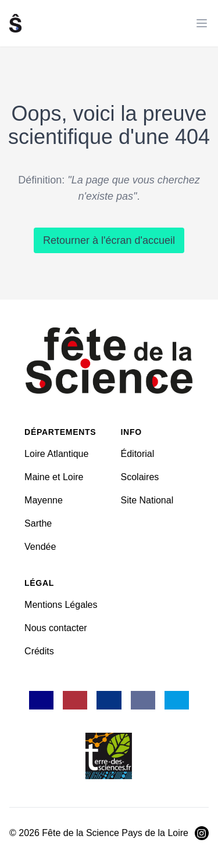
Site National (147, 500)
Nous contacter (56, 628)
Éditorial (138, 454)
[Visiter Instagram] (202, 833)
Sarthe (38, 523)
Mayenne (44, 500)
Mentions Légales (61, 605)
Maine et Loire (54, 477)
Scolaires (140, 477)
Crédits (39, 651)
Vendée (40, 547)
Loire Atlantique (56, 454)
